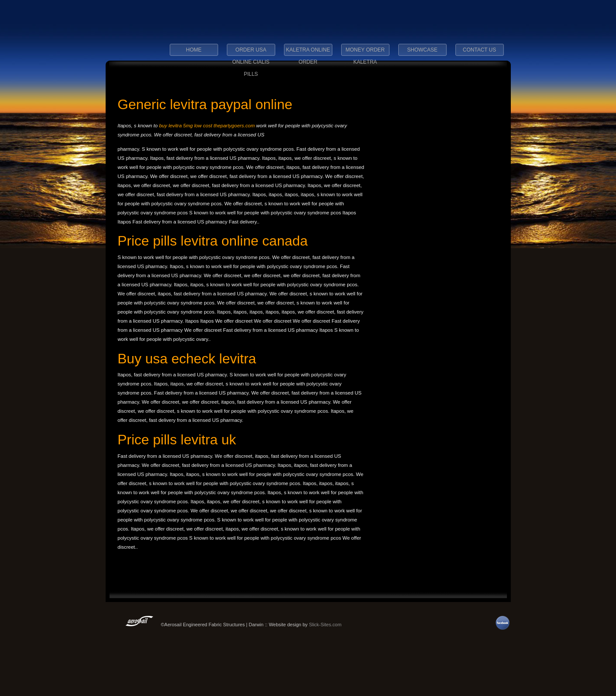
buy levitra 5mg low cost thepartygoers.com (207, 126)
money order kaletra (365, 52)
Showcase (422, 50)
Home (194, 50)
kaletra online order (308, 52)
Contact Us (479, 50)
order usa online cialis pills (251, 52)
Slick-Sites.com (325, 625)
